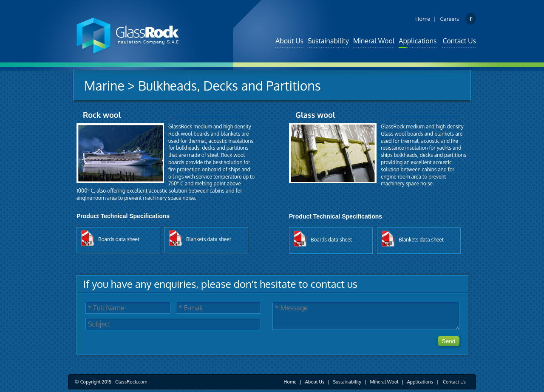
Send (449, 341)
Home (423, 19)
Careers (450, 19)
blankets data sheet (209, 239)
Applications (418, 41)
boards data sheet (119, 239)
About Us (289, 41)
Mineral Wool (374, 41)
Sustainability (328, 41)
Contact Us (459, 41)
